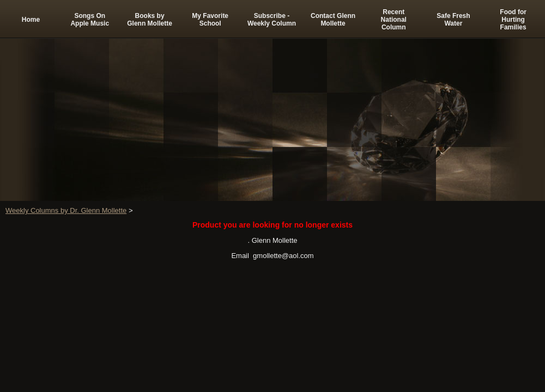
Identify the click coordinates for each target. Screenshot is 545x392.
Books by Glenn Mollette (150, 20)
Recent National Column (394, 20)
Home (31, 20)
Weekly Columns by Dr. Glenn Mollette (66, 210)
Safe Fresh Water (453, 20)
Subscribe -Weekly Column (272, 20)
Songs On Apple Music (90, 20)
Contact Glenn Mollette (333, 20)
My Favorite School (210, 20)
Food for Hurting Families (513, 20)
